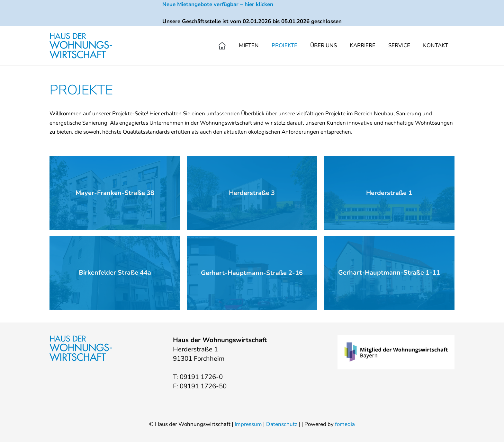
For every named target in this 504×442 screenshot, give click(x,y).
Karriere (363, 45)
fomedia (345, 424)
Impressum (248, 424)
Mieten (249, 45)
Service (399, 45)
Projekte (284, 45)
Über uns (324, 45)
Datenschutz (282, 424)
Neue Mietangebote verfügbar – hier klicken (218, 4)
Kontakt (436, 45)
